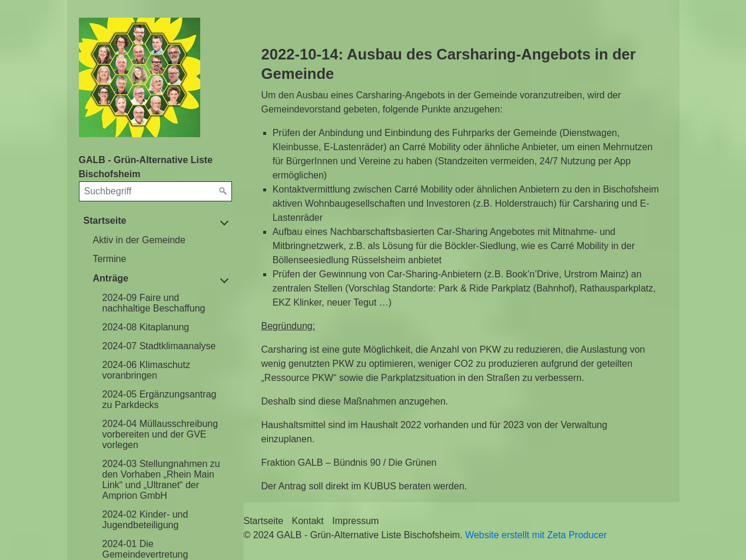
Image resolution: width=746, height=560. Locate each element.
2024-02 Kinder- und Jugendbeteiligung (145, 520)
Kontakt (308, 521)
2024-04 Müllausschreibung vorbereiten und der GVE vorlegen (160, 434)
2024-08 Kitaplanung (146, 327)
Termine (110, 259)
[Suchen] (223, 191)
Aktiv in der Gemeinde (139, 240)
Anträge (111, 278)
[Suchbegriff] (155, 191)
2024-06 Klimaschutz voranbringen (146, 370)
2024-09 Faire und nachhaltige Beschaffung (154, 303)
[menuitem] (160, 240)
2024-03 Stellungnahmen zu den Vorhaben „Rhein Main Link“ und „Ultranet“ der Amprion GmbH (161, 480)
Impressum (355, 521)
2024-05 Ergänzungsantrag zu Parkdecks (160, 400)
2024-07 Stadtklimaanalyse (159, 346)
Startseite (105, 221)
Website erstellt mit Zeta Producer (536, 535)
